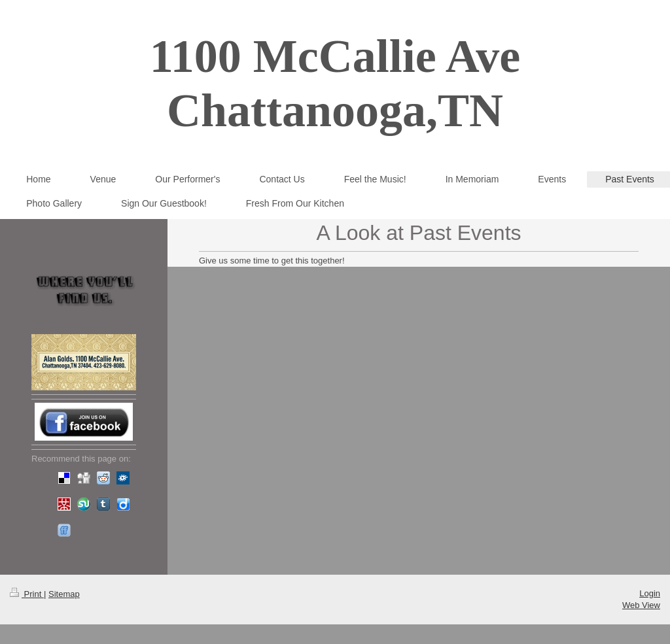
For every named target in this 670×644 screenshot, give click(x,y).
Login (650, 593)
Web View (641, 605)
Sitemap (64, 594)
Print (27, 594)
